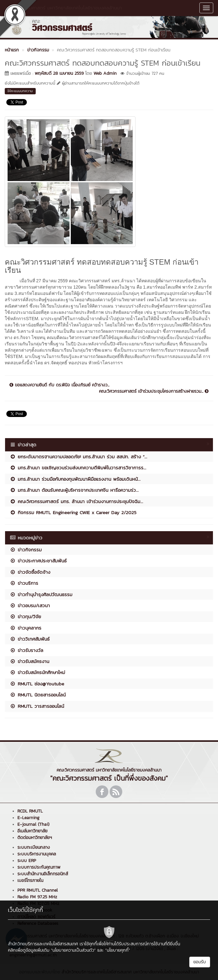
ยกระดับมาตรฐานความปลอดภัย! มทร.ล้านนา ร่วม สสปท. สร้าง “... (79, 457)
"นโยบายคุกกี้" (118, 950)
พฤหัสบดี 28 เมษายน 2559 (59, 73)
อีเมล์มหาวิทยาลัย (32, 831)
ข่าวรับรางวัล (27, 650)
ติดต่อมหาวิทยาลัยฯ (35, 838)
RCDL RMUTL (30, 811)
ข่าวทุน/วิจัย (25, 616)
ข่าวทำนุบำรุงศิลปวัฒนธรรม (41, 594)
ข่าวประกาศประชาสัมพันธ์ (38, 561)
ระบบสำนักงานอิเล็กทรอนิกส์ (43, 874)
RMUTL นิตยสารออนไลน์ (38, 695)
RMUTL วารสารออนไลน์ (37, 706)
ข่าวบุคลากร (26, 628)
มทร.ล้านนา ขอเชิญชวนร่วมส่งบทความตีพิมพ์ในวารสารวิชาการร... (78, 468)
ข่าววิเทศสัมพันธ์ (30, 639)
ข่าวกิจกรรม (26, 550)
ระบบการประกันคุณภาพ (39, 867)
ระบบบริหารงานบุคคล (37, 854)
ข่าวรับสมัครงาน (30, 661)
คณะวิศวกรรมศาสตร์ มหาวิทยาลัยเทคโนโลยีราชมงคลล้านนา (63, 8)
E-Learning (28, 818)
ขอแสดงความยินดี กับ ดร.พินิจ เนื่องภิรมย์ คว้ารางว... (59, 385)
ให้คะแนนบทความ (20, 91)
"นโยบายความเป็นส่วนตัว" (73, 950)
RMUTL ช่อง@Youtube (37, 684)
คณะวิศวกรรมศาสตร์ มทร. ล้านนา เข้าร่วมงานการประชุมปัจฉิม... (76, 501)
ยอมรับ (200, 962)
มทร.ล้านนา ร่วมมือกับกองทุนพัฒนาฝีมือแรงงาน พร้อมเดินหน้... (75, 479)
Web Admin (105, 73)
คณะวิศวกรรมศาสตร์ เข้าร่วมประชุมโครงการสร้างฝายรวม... (154, 391)
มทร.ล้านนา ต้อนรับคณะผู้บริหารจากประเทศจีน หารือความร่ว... (74, 490)
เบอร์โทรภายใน (30, 880)
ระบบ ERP (27, 861)
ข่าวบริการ (24, 583)
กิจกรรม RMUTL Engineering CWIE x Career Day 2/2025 (73, 512)
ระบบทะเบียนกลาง (34, 847)
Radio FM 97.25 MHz (37, 897)
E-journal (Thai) (33, 824)
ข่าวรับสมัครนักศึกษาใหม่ (37, 672)
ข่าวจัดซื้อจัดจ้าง (30, 572)
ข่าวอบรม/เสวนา (30, 605)
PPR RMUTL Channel (38, 890)
